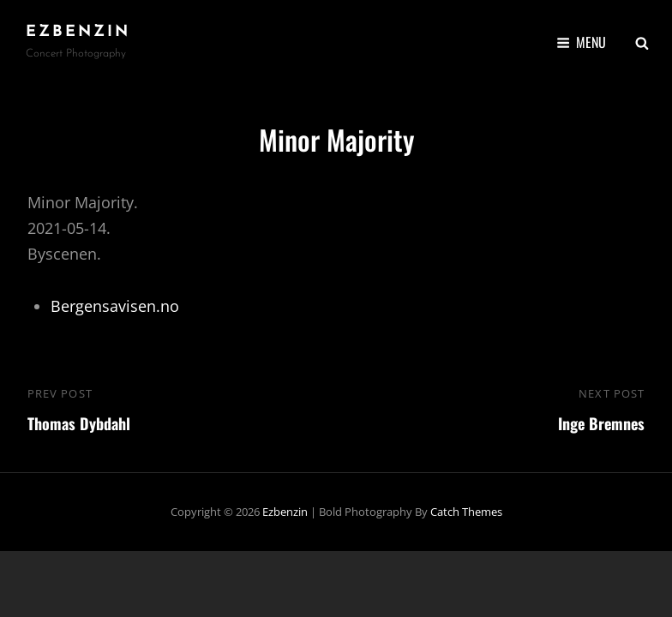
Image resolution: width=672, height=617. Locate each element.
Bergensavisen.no (115, 306)
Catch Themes (466, 512)
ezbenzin (78, 32)
